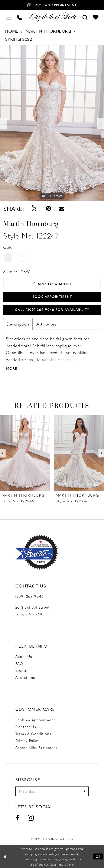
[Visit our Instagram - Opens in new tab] (31, 818)
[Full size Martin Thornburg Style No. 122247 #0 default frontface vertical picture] (52, 123)
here (71, 864)
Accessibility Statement (36, 747)
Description (18, 324)
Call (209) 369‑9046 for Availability (52, 309)
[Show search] (85, 17)
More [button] (12, 368)
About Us (24, 656)
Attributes (46, 324)
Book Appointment (52, 296)
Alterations (25, 677)
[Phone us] (19, 17)
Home (12, 31)
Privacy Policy (27, 740)
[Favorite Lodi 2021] (37, 552)
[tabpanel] (52, 123)
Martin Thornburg (48, 31)
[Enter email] (52, 791)
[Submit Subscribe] (84, 791)
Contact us (26, 727)
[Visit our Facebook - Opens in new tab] (18, 818)
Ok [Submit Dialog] (98, 856)
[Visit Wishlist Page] (96, 17)
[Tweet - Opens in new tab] (35, 209)
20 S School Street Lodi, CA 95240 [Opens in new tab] (32, 611)
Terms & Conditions (33, 734)
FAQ (19, 663)
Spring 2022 (19, 39)
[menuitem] (9, 17)
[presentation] (25, 453)
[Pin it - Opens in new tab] (48, 209)
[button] (9, 17)
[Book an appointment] (52, 5)
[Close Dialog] (5, 856)
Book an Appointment (35, 720)
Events (21, 670)
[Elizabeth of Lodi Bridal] (52, 17)
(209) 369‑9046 (30, 596)
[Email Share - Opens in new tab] (62, 209)
